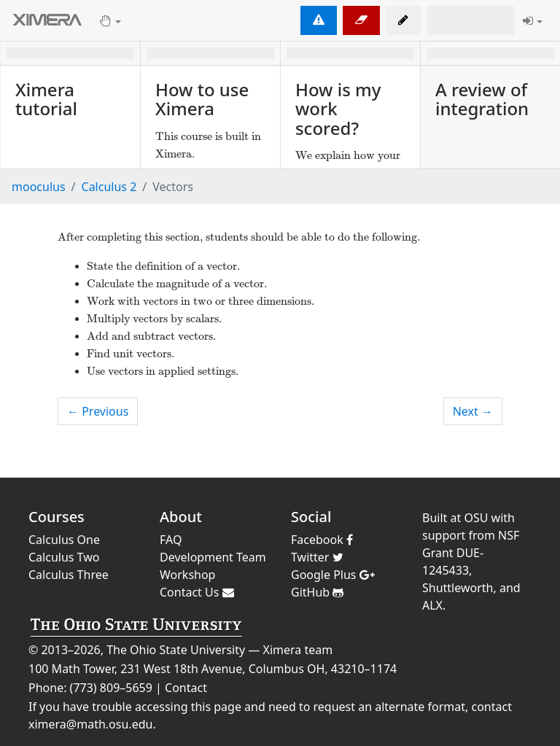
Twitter (317, 557)
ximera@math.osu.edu (90, 724)
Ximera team (298, 650)
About (181, 517)
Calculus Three (69, 575)
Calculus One (64, 540)
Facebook (322, 540)
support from (459, 535)
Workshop (187, 575)
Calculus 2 (109, 187)
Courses (57, 517)
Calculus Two (64, 557)
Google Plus (333, 575)
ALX (432, 605)
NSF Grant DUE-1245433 (471, 553)
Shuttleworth (458, 588)
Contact (186, 688)
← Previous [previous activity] (98, 411)
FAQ (171, 540)
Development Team (213, 557)
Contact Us (197, 592)
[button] (403, 20)
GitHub (317, 592)
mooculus (39, 187)
